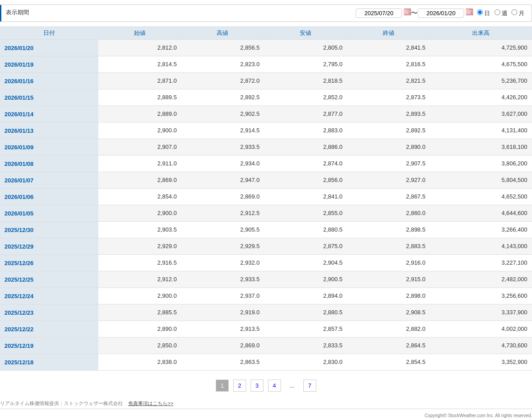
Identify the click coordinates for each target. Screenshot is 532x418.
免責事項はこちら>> (151, 403)
